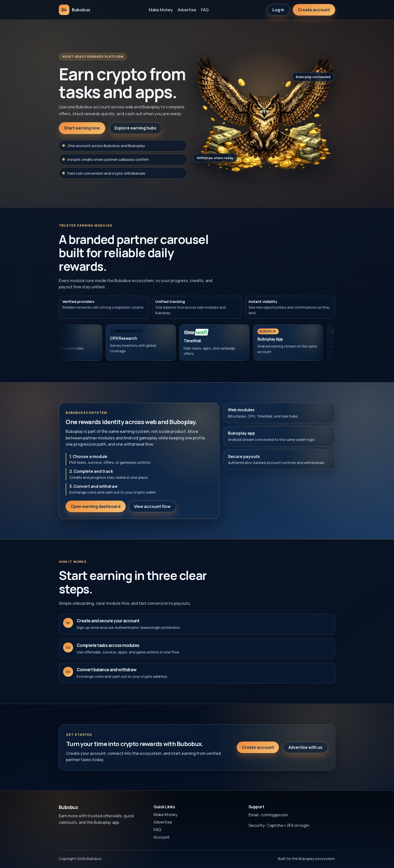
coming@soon (274, 815)
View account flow (152, 511)
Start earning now (82, 128)
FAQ (205, 10)
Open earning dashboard (96, 511)
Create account (314, 10)
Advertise (187, 10)
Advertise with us (305, 752)
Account (162, 837)
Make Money (161, 10)
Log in (278, 10)
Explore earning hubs (135, 128)
